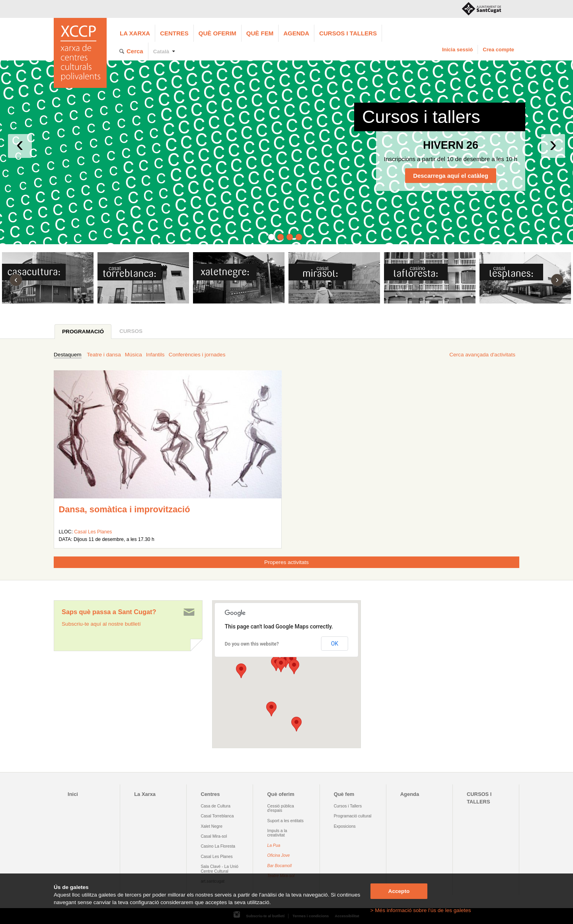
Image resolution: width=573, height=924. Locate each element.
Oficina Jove (279, 855)
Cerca (135, 51)
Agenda (296, 33)
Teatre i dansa (104, 355)
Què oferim (217, 33)
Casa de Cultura (215, 806)
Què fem (260, 33)
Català (161, 52)
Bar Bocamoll (280, 866)
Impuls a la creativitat (277, 833)
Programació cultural (353, 816)
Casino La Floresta (218, 846)
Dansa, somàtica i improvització (124, 509)
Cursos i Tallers (348, 806)
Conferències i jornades (197, 355)
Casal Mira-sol (214, 836)
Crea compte (498, 50)
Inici (73, 794)
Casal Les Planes (93, 532)
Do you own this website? (252, 644)
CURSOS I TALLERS (348, 33)
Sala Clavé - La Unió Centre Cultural (219, 869)
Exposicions (345, 826)
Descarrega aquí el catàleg (451, 176)
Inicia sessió (457, 50)
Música (134, 355)
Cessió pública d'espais (281, 808)
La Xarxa (135, 33)
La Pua (274, 845)
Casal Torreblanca (217, 816)
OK (335, 644)
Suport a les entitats (286, 821)
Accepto (399, 891)
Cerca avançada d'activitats (482, 355)
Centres (174, 33)
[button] (294, 667)
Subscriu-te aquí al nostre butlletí (101, 624)
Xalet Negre (211, 826)
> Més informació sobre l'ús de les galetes (421, 910)
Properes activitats (286, 562)
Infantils (155, 355)
